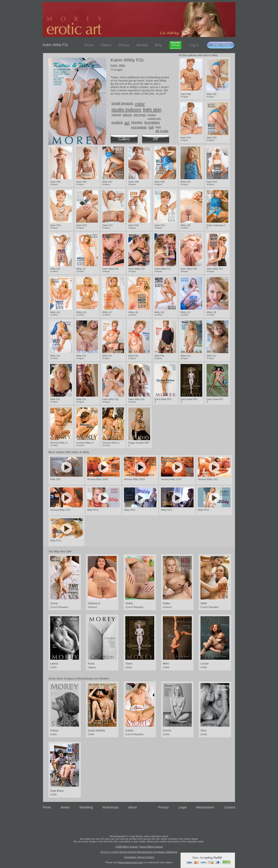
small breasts (122, 103)
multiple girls (154, 119)
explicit (117, 123)
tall (151, 127)
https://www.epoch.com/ (131, 862)
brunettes (152, 123)
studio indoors (126, 110)
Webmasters (205, 807)
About (133, 807)
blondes (137, 122)
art (127, 123)
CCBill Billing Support (127, 847)
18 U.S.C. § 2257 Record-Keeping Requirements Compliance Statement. (139, 852)
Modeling (86, 807)
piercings (140, 115)
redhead (116, 115)
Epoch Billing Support (151, 847)
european (139, 127)
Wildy (122, 65)
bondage (152, 115)
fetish (158, 127)
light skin (152, 110)
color (140, 104)
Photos (124, 45)
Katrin (114, 65)
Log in (194, 45)
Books (65, 807)
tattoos (127, 115)
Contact (230, 807)
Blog (158, 45)
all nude (162, 131)
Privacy (163, 807)
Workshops (110, 807)
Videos (106, 45)
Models (142, 45)
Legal (183, 807)
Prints (47, 807)
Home (89, 45)
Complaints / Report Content (139, 857)
